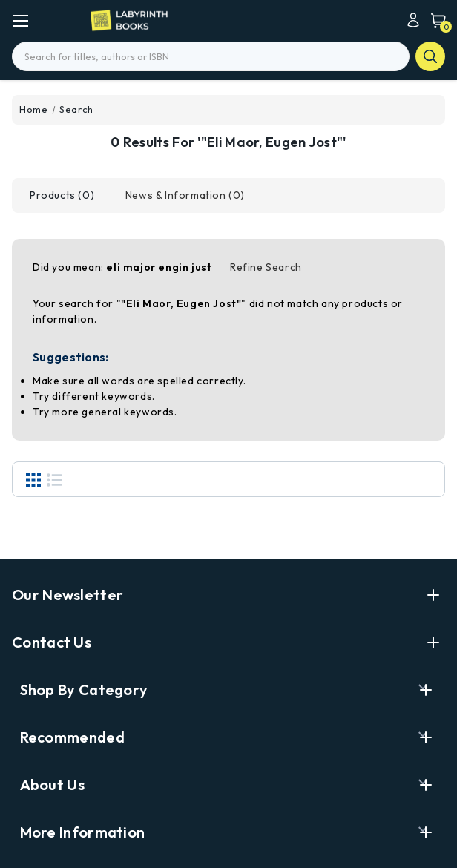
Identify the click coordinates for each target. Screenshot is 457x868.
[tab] (62, 195)
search (430, 56)
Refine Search (266, 267)
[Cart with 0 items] (435, 20)
